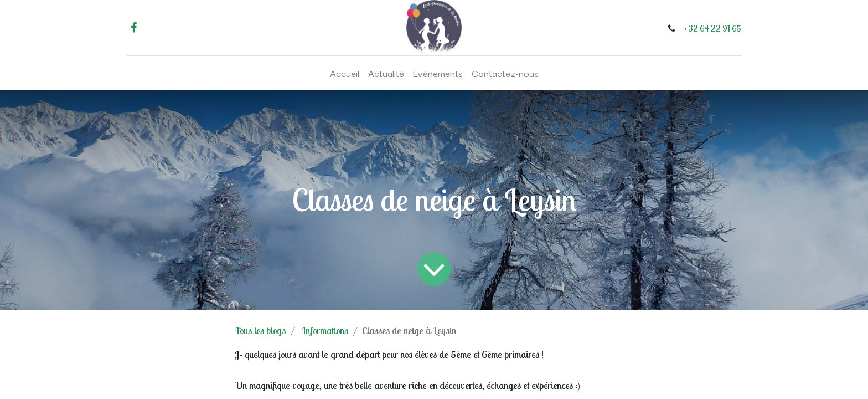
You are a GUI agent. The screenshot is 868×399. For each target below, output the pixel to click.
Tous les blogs (260, 331)
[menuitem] (345, 73)
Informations (325, 331)
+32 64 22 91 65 (712, 28)
